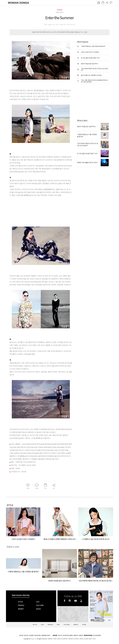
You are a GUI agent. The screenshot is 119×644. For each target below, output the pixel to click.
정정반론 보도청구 (46, 635)
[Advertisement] (36, 211)
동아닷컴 (55, 635)
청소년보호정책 (97, 635)
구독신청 (21, 635)
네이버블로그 (81, 601)
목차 (98, 620)
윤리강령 (31, 635)
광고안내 (26, 635)
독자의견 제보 (37, 635)
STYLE (60, 10)
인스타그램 (70, 601)
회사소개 (60, 635)
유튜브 (76, 601)
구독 (104, 620)
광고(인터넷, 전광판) (68, 635)
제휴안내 (76, 635)
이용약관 (81, 635)
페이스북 (65, 601)
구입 (109, 620)
